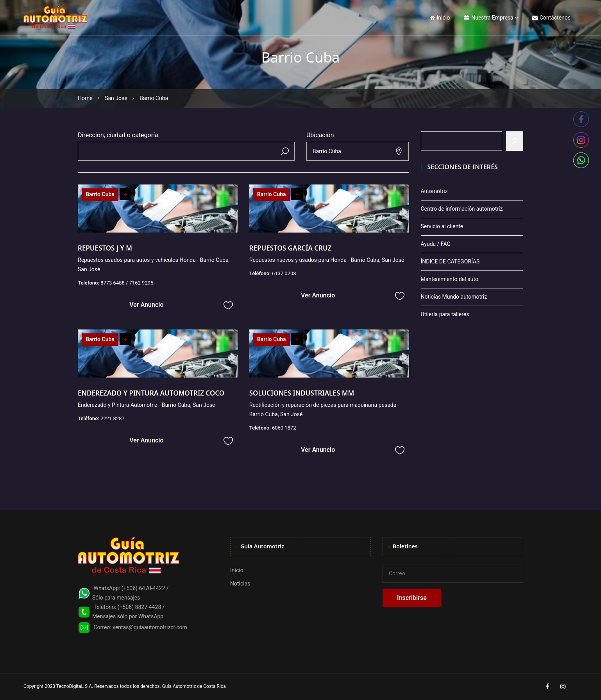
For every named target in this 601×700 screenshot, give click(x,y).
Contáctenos (551, 18)
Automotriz (434, 191)
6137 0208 (284, 273)
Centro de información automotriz (462, 209)
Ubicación (320, 135)
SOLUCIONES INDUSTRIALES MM (302, 393)
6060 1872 (284, 428)
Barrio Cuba (100, 194)
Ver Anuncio (146, 305)
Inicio (440, 18)
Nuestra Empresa (488, 18)
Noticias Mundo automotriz (454, 297)
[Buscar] (515, 141)
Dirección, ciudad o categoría (118, 135)
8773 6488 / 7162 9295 (127, 283)
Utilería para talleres (445, 314)
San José (116, 98)
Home (85, 98)
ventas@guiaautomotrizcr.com (150, 627)
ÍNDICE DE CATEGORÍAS (450, 261)
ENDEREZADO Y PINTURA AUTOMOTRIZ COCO (151, 393)
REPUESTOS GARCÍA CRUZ (291, 248)
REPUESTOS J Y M (105, 248)
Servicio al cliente (442, 226)
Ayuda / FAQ (436, 244)
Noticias (240, 584)
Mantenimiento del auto (450, 279)
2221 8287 (113, 418)
